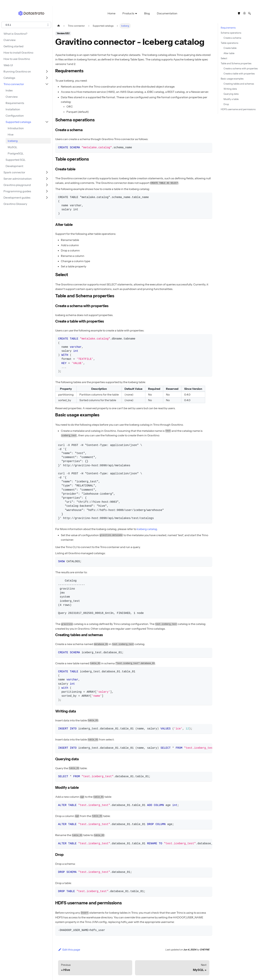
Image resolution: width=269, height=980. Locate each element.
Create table (230, 48)
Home (112, 13)
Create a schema (232, 38)
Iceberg (13, 141)
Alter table (229, 53)
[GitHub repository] (239, 13)
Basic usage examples (232, 79)
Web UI (8, 65)
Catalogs (9, 78)
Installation (13, 109)
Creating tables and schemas (239, 84)
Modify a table (231, 99)
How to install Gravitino (18, 53)
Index (9, 90)
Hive (11, 134)
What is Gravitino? (15, 34)
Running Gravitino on (17, 71)
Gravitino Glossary (15, 204)
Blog (147, 13)
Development (14, 166)
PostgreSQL (16, 153)
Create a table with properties (239, 74)
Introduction (16, 128)
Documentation (167, 13)
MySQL (13, 147)
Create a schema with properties (241, 69)
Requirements (15, 103)
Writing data (230, 89)
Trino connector (14, 84)
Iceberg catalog (147, 529)
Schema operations (231, 33)
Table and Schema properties (236, 63)
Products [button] (128, 13)
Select (224, 58)
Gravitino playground (17, 185)
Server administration (18, 179)
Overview (10, 40)
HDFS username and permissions (238, 109)
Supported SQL (16, 160)
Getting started (13, 46)
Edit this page (69, 950)
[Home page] (59, 26)
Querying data (231, 94)
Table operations (229, 43)
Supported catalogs (18, 122)
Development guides (17, 198)
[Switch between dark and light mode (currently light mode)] (245, 13)
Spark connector (14, 172)
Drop (226, 104)
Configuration (15, 116)
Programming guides (17, 191)
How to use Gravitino (17, 59)
